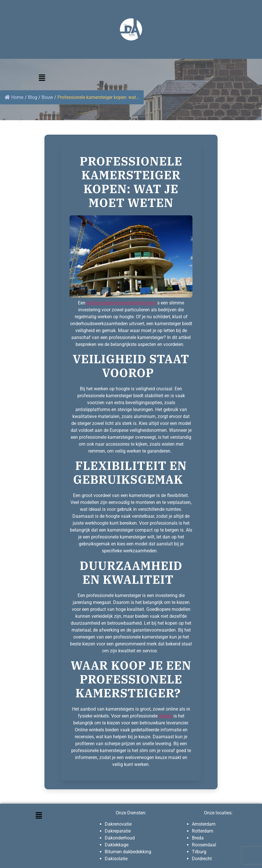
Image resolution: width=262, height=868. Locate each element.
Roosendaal (204, 845)
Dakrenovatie (118, 824)
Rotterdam (203, 831)
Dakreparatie (118, 831)
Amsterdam (204, 824)
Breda (198, 838)
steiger (165, 716)
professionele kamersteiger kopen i (122, 303)
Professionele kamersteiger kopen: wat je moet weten (131, 182)
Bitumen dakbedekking (128, 852)
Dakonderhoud (120, 838)
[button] (42, 78)
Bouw (47, 97)
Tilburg (199, 852)
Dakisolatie (116, 859)
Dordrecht (202, 859)
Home (14, 97)
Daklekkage (117, 845)
